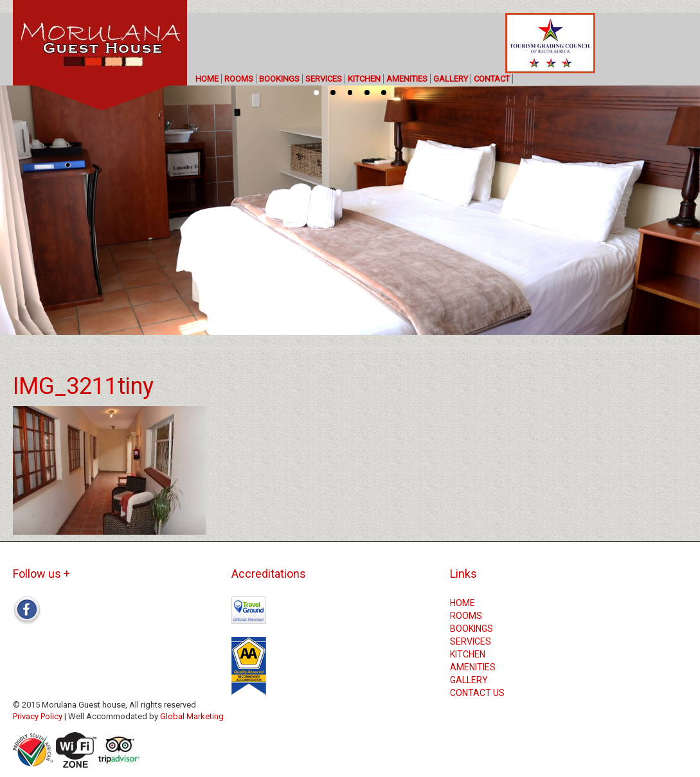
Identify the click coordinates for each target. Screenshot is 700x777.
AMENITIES (407, 79)
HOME (207, 79)
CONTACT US (477, 693)
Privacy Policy (38, 716)
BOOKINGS (279, 79)
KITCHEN (364, 79)
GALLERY (451, 79)
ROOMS (239, 79)
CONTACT (492, 79)
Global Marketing (192, 716)
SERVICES (324, 79)
